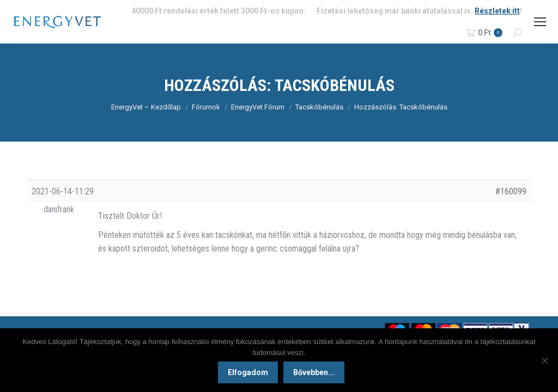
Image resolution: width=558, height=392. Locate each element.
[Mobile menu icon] (540, 22)
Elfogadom (248, 373)
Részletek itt (497, 11)
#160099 (511, 191)
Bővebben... (314, 373)
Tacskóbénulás (319, 107)
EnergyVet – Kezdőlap (146, 107)
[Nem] (544, 360)
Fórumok (206, 107)
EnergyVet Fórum (258, 107)
